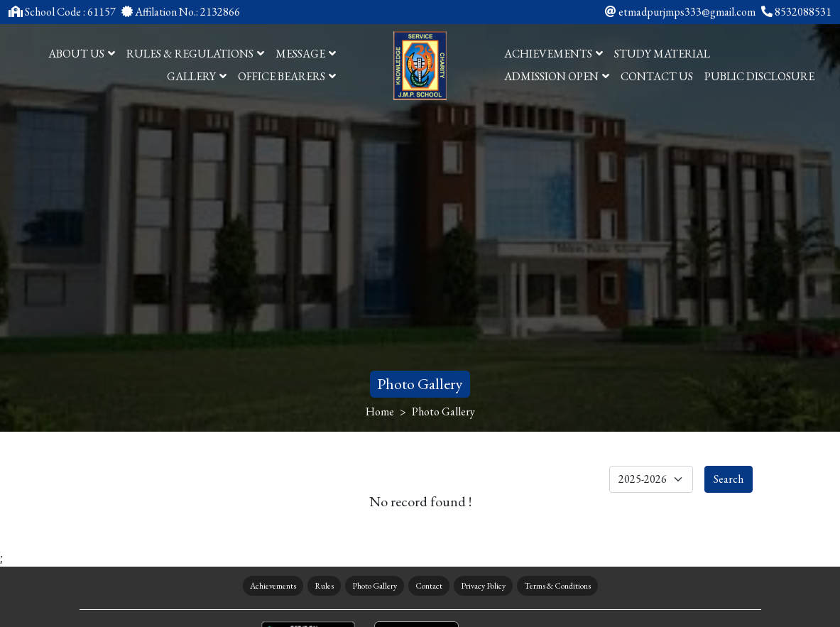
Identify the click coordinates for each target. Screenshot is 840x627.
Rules (324, 586)
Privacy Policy (483, 586)
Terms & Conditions (557, 586)
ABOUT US (82, 54)
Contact (429, 586)
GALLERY (197, 76)
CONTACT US (657, 76)
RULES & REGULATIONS (195, 54)
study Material (662, 54)
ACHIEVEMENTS (553, 54)
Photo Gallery (375, 586)
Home (380, 411)
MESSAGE (306, 54)
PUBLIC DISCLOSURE (759, 76)
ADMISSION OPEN (557, 76)
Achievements (273, 586)
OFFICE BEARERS (287, 76)
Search (729, 479)
